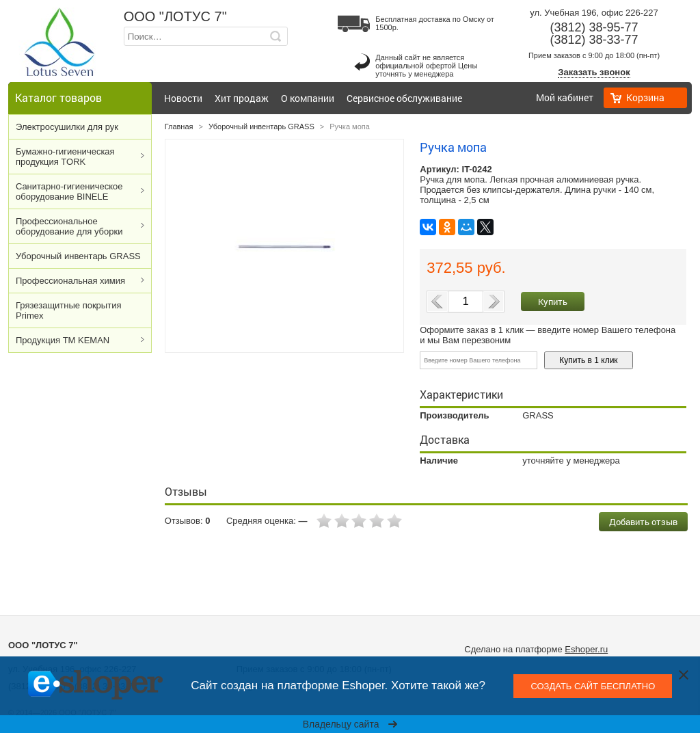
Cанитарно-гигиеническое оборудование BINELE (69, 191)
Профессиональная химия (70, 281)
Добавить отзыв (643, 522)
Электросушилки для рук (67, 127)
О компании (308, 98)
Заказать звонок (594, 72)
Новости (183, 98)
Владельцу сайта (350, 724)
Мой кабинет (565, 97)
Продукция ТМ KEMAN (63, 340)
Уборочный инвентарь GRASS (78, 256)
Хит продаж (242, 98)
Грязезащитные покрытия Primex (68, 310)
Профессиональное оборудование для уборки (69, 226)
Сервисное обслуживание (404, 98)
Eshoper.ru (586, 649)
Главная (179, 126)
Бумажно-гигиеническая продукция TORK (65, 157)
